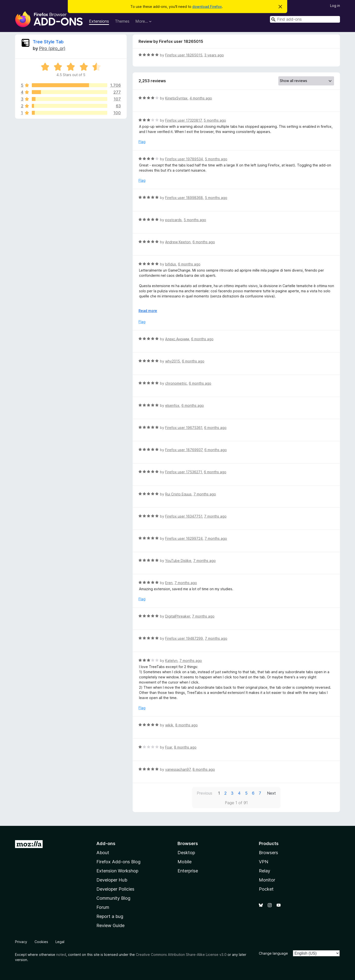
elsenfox (172, 405)
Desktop (186, 853)
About (103, 853)
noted (61, 955)
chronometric (176, 383)
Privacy (21, 942)
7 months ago (205, 494)
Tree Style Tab (48, 42)
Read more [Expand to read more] (148, 311)
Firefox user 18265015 (184, 55)
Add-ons (106, 843)
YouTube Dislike (178, 561)
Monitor (267, 880)
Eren (169, 583)
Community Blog (113, 898)
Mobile (185, 862)
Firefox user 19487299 (184, 638)
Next (271, 793)
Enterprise (188, 871)
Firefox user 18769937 (184, 450)
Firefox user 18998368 (184, 198)
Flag (142, 142)
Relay (265, 871)
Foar (169, 747)
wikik (169, 725)
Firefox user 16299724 (184, 538)
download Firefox (207, 7)
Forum (103, 907)
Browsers (268, 853)
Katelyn (171, 661)
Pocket (266, 889)
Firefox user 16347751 (184, 516)
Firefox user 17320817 (183, 120)
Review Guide (110, 925)
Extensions (99, 21)
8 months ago (186, 725)
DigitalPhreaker (178, 616)
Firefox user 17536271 (184, 472)
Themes (122, 21)
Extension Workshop (117, 871)
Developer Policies (115, 889)
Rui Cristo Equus (178, 494)
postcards (173, 220)
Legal (60, 942)
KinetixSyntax (176, 98)
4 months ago (201, 98)
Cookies (41, 942)
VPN (264, 862)
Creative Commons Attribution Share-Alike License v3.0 (181, 955)
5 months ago (215, 120)
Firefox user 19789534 (184, 159)
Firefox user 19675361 (184, 428)
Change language (273, 953)
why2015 (173, 361)
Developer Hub (112, 880)
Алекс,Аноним (177, 339)
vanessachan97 (178, 769)
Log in (335, 6)
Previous (204, 793)
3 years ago (214, 55)
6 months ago (204, 242)
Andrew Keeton (178, 242)
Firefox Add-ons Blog (118, 862)
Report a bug (110, 916)
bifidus (171, 264)
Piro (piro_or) (52, 48)
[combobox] (305, 19)
